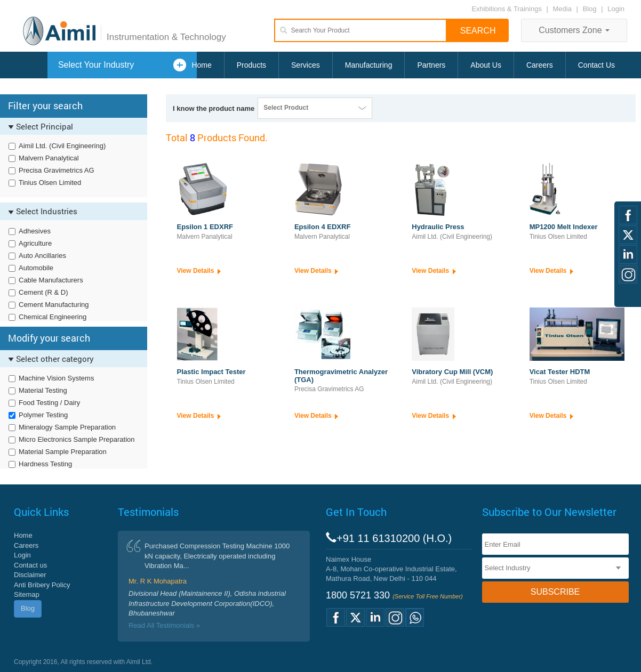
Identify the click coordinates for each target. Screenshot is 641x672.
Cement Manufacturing (54, 305)
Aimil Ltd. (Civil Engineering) (62, 146)
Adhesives (35, 231)
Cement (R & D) (43, 292)
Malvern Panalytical (49, 158)
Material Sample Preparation (63, 452)
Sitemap (27, 594)
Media (563, 9)
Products (251, 65)
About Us (486, 65)
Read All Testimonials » (164, 625)
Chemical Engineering (53, 317)
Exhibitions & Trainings (507, 9)
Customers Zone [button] (574, 30)
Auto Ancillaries (42, 256)
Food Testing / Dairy (49, 403)
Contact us (30, 565)
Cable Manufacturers (51, 280)
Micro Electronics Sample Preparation (77, 439)
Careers (540, 65)
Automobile (36, 268)
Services (306, 65)
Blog (590, 9)
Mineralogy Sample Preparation (67, 427)
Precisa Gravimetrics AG (57, 170)
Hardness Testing (45, 464)
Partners (431, 65)
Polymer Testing (43, 415)
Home (201, 65)
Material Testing (43, 390)
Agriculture (35, 243)
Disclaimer (30, 575)
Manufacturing (369, 65)
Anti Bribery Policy (42, 585)
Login (616, 9)
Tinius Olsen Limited (50, 183)
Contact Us (596, 65)
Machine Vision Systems (56, 378)
